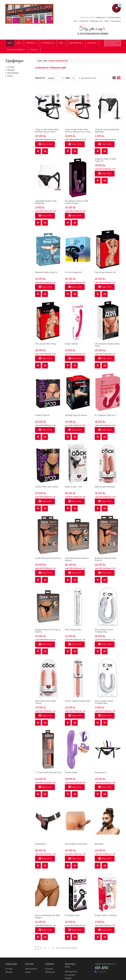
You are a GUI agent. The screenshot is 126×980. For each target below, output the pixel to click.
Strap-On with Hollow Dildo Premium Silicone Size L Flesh (78, 131)
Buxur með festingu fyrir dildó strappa (47, 916)
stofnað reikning (115, 17)
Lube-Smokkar (75, 43)
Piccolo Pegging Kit (73, 272)
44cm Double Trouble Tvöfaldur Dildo (104, 631)
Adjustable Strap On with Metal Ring (46, 202)
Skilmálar (10, 70)
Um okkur (10, 67)
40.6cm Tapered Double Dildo (78, 701)
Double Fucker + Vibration (106, 915)
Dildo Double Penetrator (105, 487)
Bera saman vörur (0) (89, 78)
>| (53, 948)
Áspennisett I (41, 844)
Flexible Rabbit (71, 772)
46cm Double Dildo (73, 630)
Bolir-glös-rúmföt (16, 50)
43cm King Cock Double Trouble (45, 702)
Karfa (107, 21)
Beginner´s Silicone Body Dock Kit (105, 559)
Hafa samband (12, 73)
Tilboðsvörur (50, 972)
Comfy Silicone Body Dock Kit (48, 558)
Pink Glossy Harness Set (105, 272)
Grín (61, 43)
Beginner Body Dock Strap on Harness (48, 631)
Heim (75, 21)
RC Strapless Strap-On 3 (105, 415)
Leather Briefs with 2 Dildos (47, 487)
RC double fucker (72, 915)
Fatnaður (31, 43)
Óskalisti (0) (84, 21)
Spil (19, 43)
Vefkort (9, 76)
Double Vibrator (72, 344)
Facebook (100, 972)
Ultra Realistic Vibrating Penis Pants (107, 345)
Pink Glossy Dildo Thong (45, 344)
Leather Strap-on (42, 415)
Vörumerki (49, 969)
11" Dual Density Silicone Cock (48, 772)
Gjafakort (92, 43)
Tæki (9, 43)
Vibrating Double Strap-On (46, 272)
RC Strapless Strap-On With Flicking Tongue (77, 202)
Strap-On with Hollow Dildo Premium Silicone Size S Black (47, 132)
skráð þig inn (100, 17)
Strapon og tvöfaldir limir (58, 61)
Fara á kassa (116, 21)
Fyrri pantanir (70, 975)
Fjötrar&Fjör (47, 43)
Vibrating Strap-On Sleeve (76, 415)
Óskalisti (68, 978)
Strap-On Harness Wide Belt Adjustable (107, 131)
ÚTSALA (33, 50)
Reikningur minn (97, 21)
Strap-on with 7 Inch (73, 487)
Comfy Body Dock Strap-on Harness (77, 559)
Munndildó (99, 844)
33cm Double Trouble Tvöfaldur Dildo (104, 702)
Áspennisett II (101, 772)
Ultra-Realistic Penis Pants (76, 844)
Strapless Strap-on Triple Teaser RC (105, 160)
